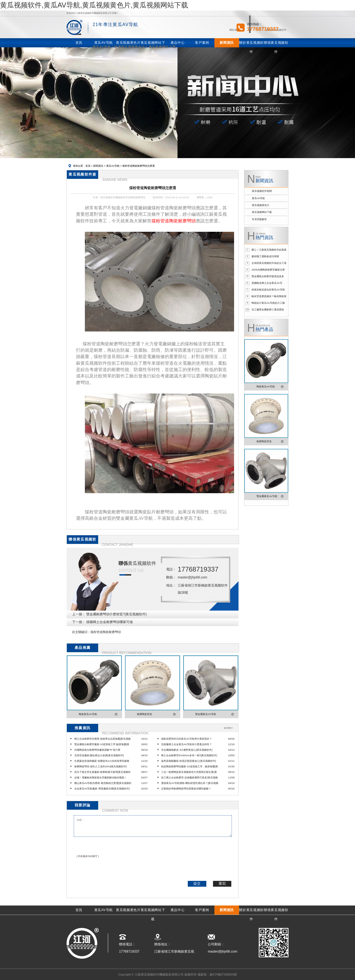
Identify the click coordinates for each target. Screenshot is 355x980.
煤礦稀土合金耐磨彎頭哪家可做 (110, 622)
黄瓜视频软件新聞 (262, 191)
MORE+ (228, 728)
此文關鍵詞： (81, 632)
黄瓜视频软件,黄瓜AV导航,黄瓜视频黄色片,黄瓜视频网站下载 (94, 5)
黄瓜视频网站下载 (262, 212)
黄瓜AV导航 (113, 166)
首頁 (88, 166)
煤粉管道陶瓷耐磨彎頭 (106, 632)
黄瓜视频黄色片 (261, 205)
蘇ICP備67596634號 (223, 974)
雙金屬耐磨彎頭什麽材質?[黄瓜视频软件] (116, 614)
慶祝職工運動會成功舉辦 (265, 256)
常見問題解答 (259, 219)
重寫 (222, 883)
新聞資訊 (98, 166)
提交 (197, 883)
